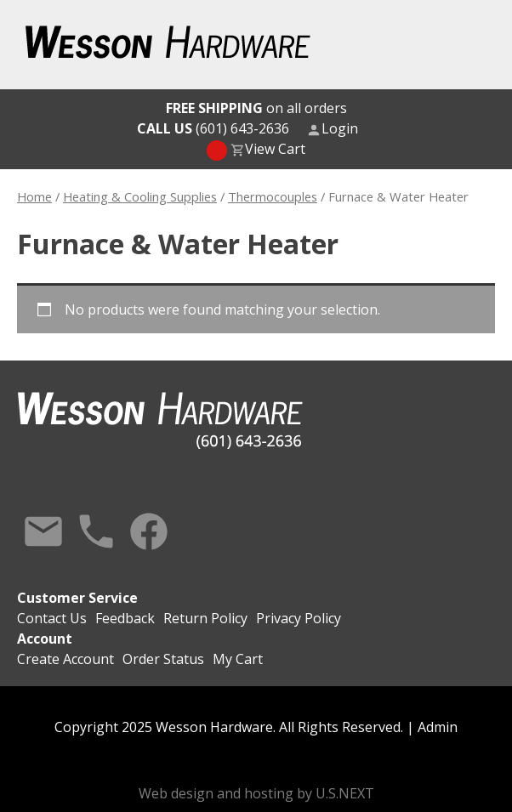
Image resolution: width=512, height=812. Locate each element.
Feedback (125, 618)
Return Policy (205, 618)
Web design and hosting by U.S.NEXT (256, 793)
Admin (438, 727)
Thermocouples (273, 196)
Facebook (149, 531)
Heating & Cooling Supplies (140, 196)
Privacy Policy (299, 618)
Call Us (96, 531)
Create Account (65, 659)
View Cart (275, 149)
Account (45, 639)
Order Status (163, 659)
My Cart (238, 659)
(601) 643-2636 (213, 128)
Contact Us (43, 531)
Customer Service (77, 598)
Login (340, 128)
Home (34, 196)
